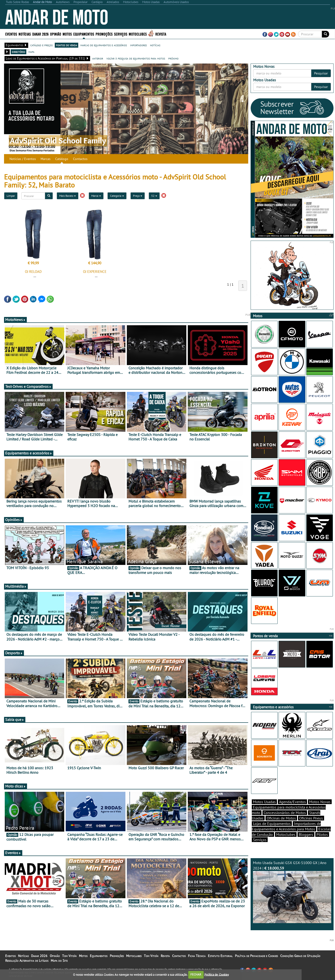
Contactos (80, 159)
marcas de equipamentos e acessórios (104, 45)
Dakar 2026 (40, 34)
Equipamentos (84, 34)
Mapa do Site (59, 961)
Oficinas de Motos (281, 818)
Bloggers (306, 834)
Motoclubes (138, 34)
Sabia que (15, 719)
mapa (31, 52)
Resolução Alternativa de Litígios (27, 961)
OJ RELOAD (33, 272)
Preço (138, 196)
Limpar (11, 196)
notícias (155, 45)
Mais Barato (68, 196)
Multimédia (16, 586)
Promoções (104, 34)
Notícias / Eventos (23, 159)
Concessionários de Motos (285, 813)
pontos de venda (67, 45)
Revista (161, 34)
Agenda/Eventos (292, 802)
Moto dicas (16, 786)
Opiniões (14, 520)
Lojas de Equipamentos (272, 824)
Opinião (56, 34)
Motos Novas (320, 802)
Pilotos (322, 834)
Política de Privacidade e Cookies (256, 956)
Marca (96, 196)
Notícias (25, 34)
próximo (173, 58)
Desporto (14, 653)
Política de (216, 974)
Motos (67, 34)
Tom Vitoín (69, 956)
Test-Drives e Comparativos (28, 386)
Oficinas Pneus (311, 818)
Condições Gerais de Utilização (300, 956)
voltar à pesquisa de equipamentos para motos (136, 58)
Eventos (11, 34)
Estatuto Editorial (220, 956)
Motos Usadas (264, 802)
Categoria (117, 196)
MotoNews (15, 320)
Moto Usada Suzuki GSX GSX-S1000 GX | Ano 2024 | (292, 892)
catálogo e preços (41, 45)
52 (154, 196)
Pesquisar (321, 73)
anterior (98, 58)
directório (18, 52)
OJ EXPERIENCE (95, 272)
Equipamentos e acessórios (29, 453)
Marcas (46, 159)
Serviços (121, 34)
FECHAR (196, 974)
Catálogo (62, 159)
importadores (138, 45)
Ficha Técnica (197, 956)
